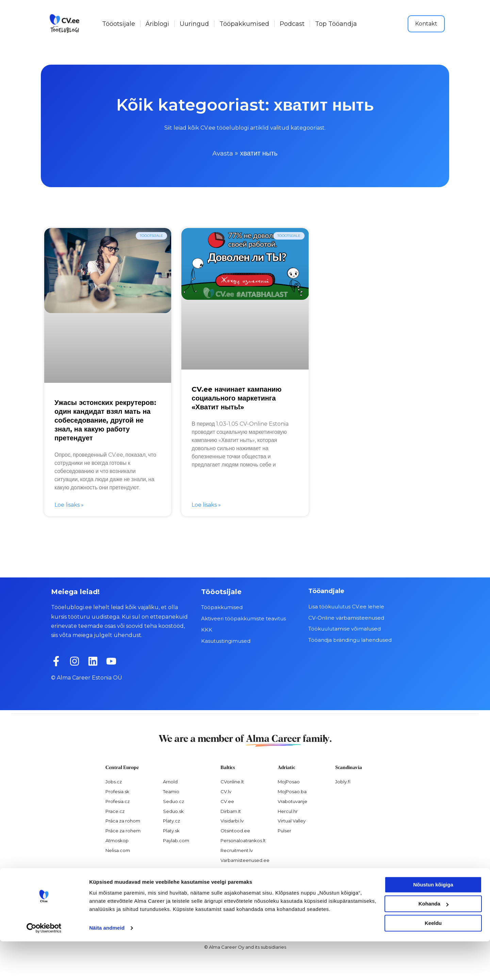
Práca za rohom (123, 821)
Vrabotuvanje (292, 801)
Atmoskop (117, 840)
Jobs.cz (114, 781)
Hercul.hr (288, 811)
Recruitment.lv (237, 850)
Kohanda (434, 942)
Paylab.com (176, 840)
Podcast (292, 24)
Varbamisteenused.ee (245, 860)
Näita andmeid (107, 967)
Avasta (223, 153)
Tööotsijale (119, 24)
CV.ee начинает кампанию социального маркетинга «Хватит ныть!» (236, 398)
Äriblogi (157, 24)
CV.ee (227, 801)
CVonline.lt (232, 781)
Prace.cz (115, 811)
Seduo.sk (173, 811)
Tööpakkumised (244, 24)
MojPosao (289, 781)
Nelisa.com (118, 850)
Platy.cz (171, 821)
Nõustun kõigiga (433, 923)
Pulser (284, 831)
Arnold (170, 781)
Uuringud (194, 24)
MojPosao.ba (292, 791)
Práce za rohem (123, 831)
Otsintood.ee (235, 831)
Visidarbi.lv (232, 821)
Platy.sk (171, 831)
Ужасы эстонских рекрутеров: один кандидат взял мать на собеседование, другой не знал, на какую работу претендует (105, 420)
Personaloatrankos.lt (243, 840)
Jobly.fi (343, 781)
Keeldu (433, 962)
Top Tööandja (336, 24)
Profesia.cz (118, 801)
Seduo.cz (174, 801)
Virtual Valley (292, 821)
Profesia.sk (117, 791)
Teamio (171, 791)
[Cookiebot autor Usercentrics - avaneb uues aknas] (44, 967)
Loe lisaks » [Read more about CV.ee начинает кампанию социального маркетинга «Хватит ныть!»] (206, 505)
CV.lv (226, 791)
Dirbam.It (231, 811)
